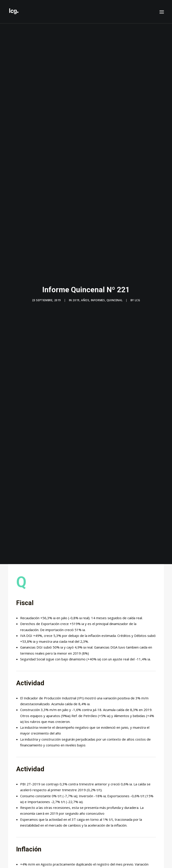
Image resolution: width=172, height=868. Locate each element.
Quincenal (115, 294)
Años (85, 294)
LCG (138, 294)
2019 (76, 294)
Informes (98, 294)
